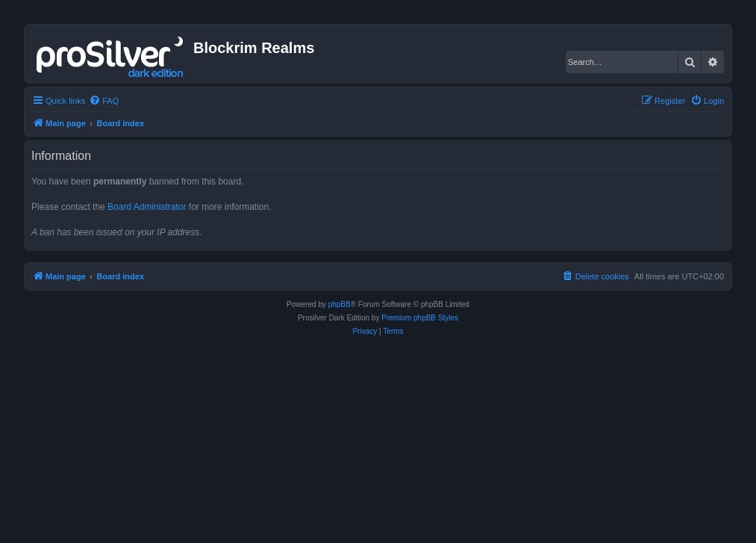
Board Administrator (147, 207)
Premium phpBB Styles (420, 318)
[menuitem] (104, 101)
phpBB (340, 304)
